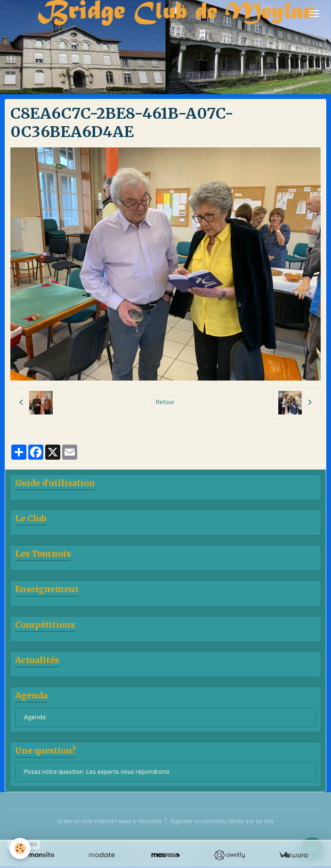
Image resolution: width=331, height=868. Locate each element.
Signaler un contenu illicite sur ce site (222, 821)
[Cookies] (20, 848)
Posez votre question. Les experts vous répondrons (97, 772)
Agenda (35, 717)
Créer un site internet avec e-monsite (110, 821)
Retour (165, 402)
